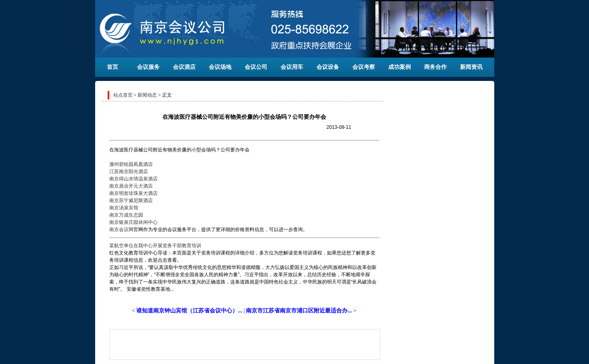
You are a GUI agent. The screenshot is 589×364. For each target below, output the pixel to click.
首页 (112, 67)
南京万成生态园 (126, 215)
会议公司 (256, 67)
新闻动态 (147, 95)
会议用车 (292, 67)
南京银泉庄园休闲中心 (133, 222)
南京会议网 (121, 230)
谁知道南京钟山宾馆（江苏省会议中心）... (189, 311)
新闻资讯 (471, 67)
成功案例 (400, 67)
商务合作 (435, 67)
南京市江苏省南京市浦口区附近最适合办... (299, 311)
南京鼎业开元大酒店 (131, 186)
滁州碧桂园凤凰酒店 (131, 164)
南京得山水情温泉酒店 (133, 179)
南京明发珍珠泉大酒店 (133, 193)
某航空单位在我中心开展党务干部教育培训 (155, 246)
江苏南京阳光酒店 (129, 172)
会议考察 (364, 67)
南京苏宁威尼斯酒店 (131, 201)
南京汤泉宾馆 (124, 208)
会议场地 (220, 67)
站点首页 (123, 95)
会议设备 (328, 67)
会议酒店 (184, 67)
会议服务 (148, 67)
